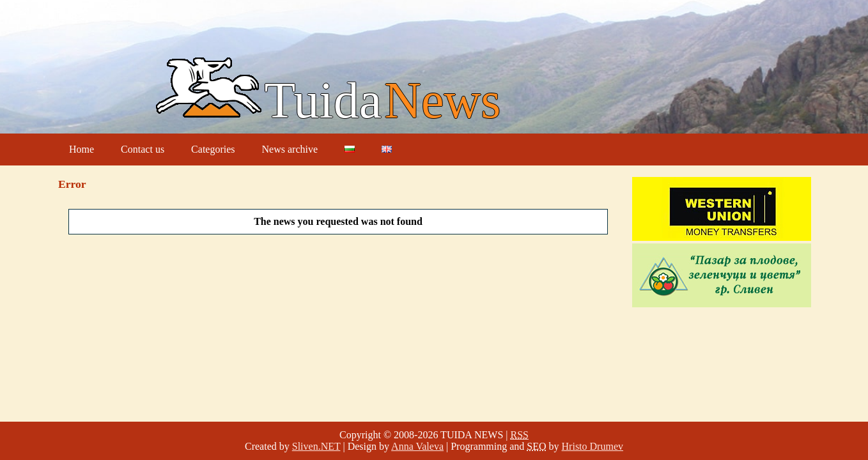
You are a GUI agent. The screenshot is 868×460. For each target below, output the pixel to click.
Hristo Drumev (593, 446)
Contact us (143, 149)
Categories (213, 149)
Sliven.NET (316, 446)
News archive (290, 149)
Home (81, 149)
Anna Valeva (417, 446)
